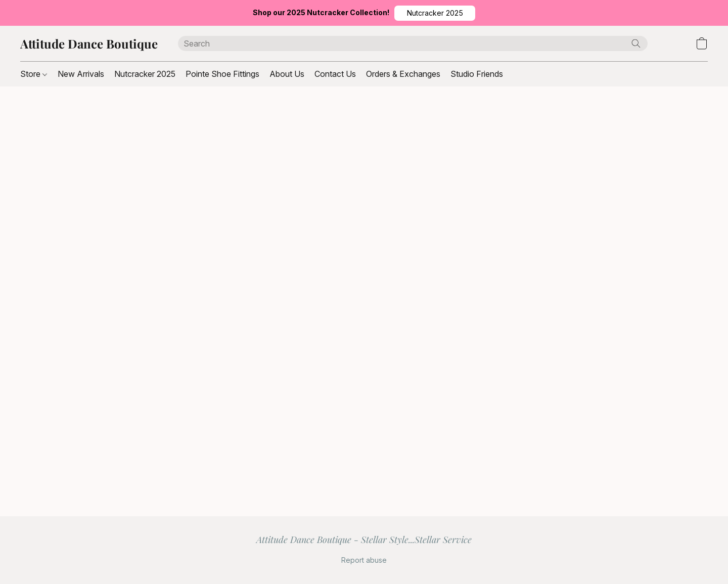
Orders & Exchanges (403, 74)
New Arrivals (81, 74)
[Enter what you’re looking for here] (413, 43)
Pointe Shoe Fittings (222, 74)
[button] (435, 13)
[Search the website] (636, 43)
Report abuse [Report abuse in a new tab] (364, 560)
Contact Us (335, 74)
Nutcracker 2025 (145, 74)
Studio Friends (477, 74)
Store (34, 74)
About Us (287, 74)
